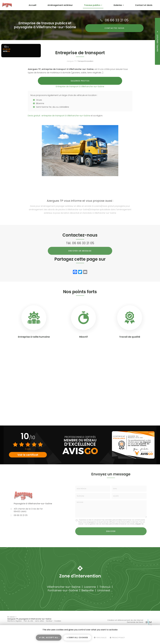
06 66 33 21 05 (117, 20)
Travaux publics (97, 5)
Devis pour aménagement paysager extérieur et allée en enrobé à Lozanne (66, 213)
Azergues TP (71, 61)
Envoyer (111, 538)
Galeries (121, 5)
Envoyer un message (80, 258)
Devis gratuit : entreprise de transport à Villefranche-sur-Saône (59, 123)
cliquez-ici (139, 531)
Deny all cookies (77, 638)
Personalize (100, 638)
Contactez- (114, 28)
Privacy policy (117, 638)
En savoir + (12, 623)
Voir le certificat (28, 462)
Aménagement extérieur (66, 5)
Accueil (40, 5)
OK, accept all (49, 638)
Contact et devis (145, 5)
